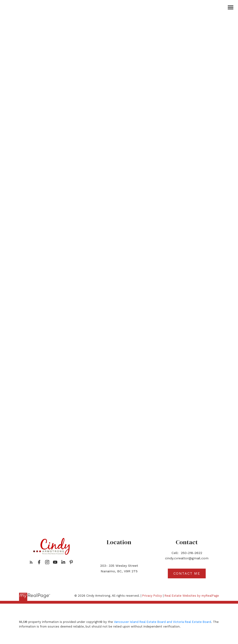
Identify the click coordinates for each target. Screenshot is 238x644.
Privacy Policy (152, 596)
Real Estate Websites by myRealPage (192, 596)
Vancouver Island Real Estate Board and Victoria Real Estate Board (162, 622)
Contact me (187, 573)
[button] (31, 562)
